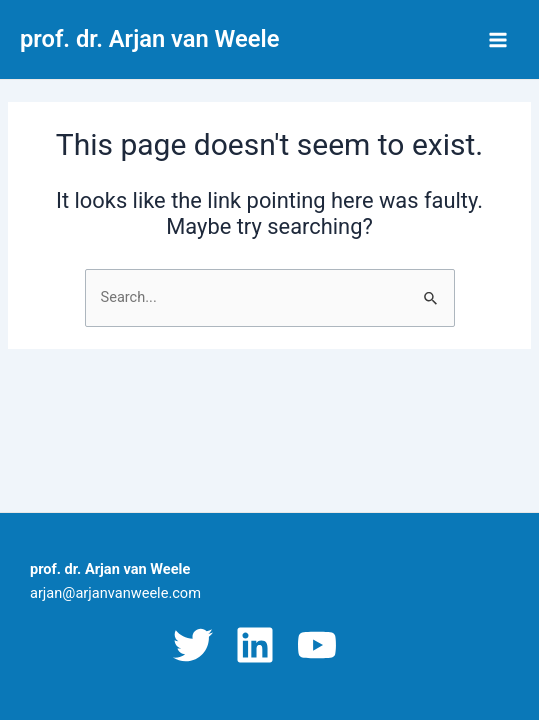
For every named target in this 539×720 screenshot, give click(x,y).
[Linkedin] (255, 645)
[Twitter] (193, 645)
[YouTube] (317, 645)
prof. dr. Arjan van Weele (149, 39)
